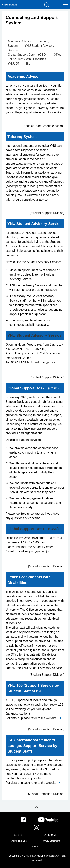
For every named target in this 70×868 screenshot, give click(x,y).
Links (35, 847)
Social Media (51, 835)
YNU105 (13, 64)
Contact (18, 835)
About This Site (19, 841)
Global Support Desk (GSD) (27, 55)
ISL (28, 64)
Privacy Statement (51, 841)
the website (51, 718)
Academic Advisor (20, 41)
